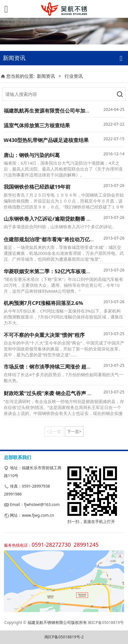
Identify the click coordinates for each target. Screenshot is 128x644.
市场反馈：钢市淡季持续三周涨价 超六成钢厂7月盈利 (64, 367)
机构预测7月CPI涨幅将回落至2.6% (43, 303)
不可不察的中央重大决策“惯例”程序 (44, 335)
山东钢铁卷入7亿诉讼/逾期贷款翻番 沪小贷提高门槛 (63, 219)
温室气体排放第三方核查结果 (37, 125)
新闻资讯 (46, 76)
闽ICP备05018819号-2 (64, 637)
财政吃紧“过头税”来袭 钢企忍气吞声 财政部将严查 (61, 393)
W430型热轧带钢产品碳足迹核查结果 (46, 140)
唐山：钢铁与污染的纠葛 (32, 155)
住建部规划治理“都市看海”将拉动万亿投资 (52, 239)
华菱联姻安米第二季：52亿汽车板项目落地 (53, 271)
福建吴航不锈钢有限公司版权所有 (57, 622)
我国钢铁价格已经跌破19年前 (37, 187)
